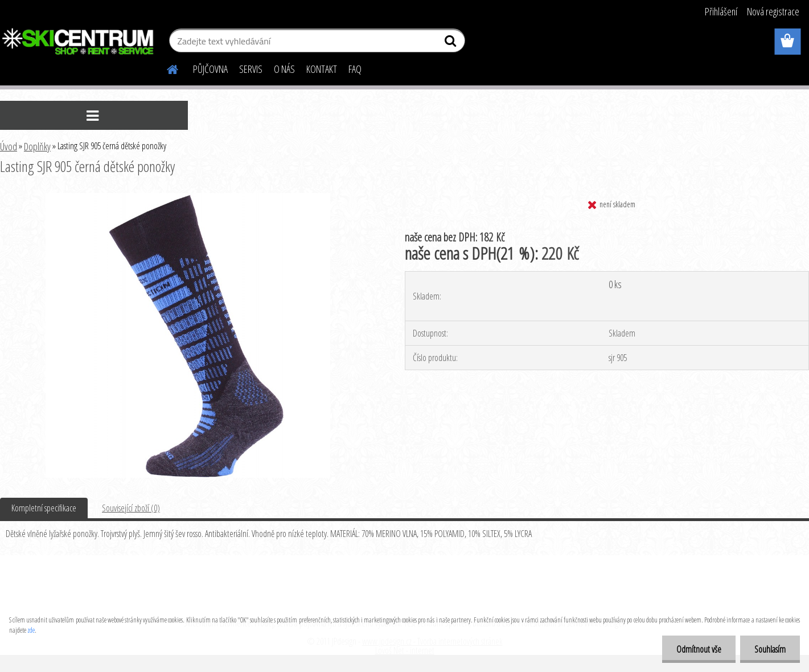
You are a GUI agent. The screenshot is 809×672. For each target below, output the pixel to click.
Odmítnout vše (699, 649)
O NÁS (284, 69)
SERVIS (251, 69)
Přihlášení (721, 11)
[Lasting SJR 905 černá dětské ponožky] (188, 198)
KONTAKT (322, 69)
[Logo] (78, 42)
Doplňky (37, 146)
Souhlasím (770, 649)
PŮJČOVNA (210, 69)
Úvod (9, 146)
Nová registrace (773, 11)
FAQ (355, 69)
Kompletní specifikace (44, 508)
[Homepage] (166, 68)
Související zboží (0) (131, 508)
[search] (452, 43)
